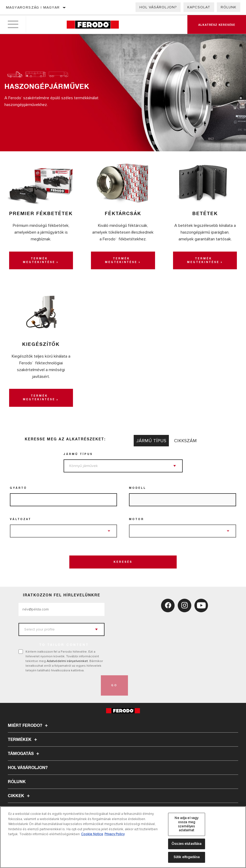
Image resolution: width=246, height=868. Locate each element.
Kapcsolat (199, 7)
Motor (137, 519)
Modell (138, 488)
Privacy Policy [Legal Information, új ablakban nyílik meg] (115, 834)
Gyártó (19, 488)
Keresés (123, 562)
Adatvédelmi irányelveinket (67, 661)
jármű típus (78, 454)
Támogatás (24, 754)
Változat (21, 519)
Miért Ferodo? (29, 726)
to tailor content (64, 645)
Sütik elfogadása (187, 857)
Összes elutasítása (186, 844)
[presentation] (58, 685)
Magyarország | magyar (33, 7)
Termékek (23, 740)
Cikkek (20, 796)
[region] (123, 837)
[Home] (93, 25)
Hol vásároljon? (158, 7)
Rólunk (229, 7)
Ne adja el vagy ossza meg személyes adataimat (186, 824)
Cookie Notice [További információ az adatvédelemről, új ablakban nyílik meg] (92, 834)
